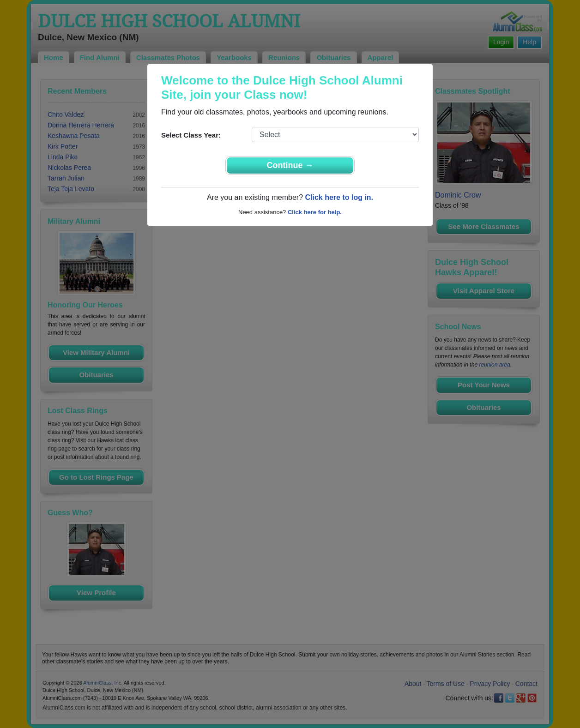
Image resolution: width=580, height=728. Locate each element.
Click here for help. (315, 212)
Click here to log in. (339, 197)
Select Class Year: (191, 135)
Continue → (290, 165)
